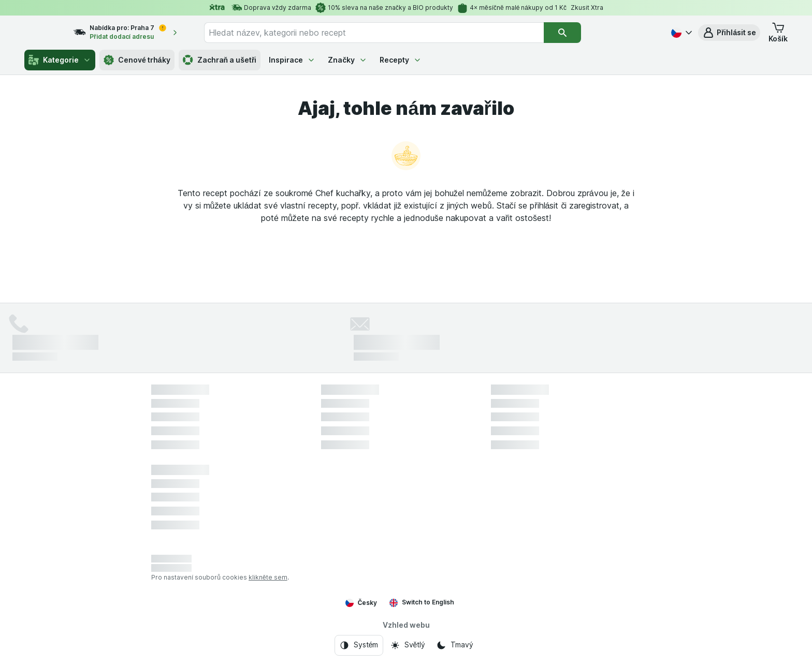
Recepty (401, 60)
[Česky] (680, 33)
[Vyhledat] (582, 33)
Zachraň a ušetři (220, 60)
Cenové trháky (137, 60)
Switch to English (422, 602)
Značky (347, 60)
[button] (729, 33)
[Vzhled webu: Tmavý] (454, 645)
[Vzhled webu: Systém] (359, 645)
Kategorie (60, 60)
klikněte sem (268, 577)
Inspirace (292, 60)
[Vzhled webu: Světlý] (408, 645)
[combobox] (393, 33)
